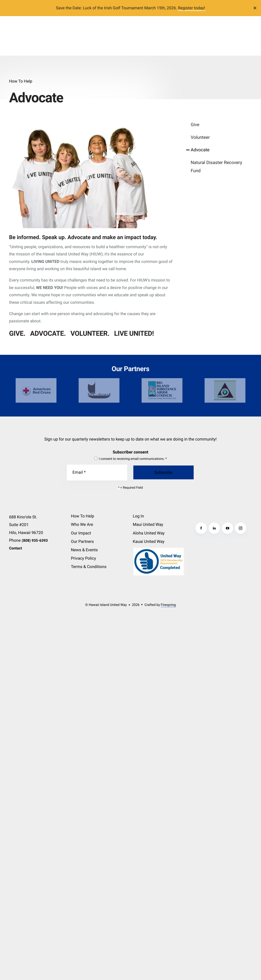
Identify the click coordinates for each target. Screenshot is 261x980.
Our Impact (81, 533)
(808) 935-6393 (35, 540)
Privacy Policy (84, 558)
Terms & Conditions (89, 567)
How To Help (83, 516)
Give (195, 125)
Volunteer (200, 137)
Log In (138, 516)
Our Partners (82, 542)
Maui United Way (148, 525)
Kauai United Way (149, 542)
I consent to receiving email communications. (131, 459)
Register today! (191, 8)
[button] (255, 8)
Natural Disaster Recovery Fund (216, 167)
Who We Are (82, 525)
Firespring (168, 605)
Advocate (200, 150)
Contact (16, 548)
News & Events (84, 550)
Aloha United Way (149, 533)
